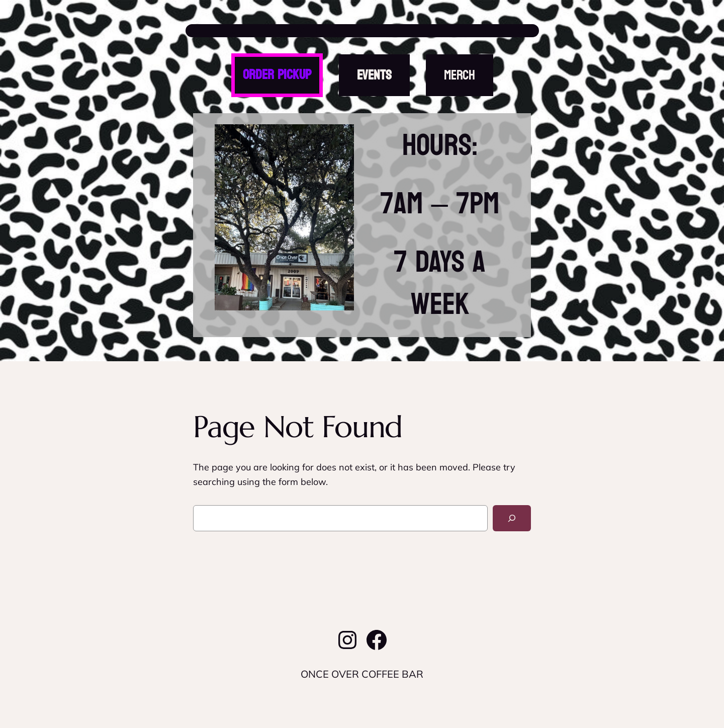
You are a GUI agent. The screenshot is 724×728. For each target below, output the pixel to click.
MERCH (460, 75)
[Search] (512, 518)
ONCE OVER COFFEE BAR (362, 30)
